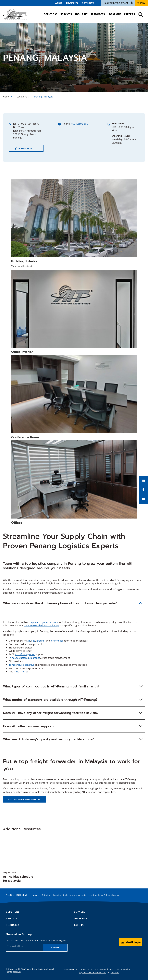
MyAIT (142, 3)
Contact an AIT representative (24, 799)
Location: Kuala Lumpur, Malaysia (70, 895)
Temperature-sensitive (22, 665)
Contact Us (88, 3)
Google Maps (23, 148)
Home (6, 97)
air (29, 641)
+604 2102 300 (79, 124)
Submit (55, 948)
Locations (22, 97)
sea (33, 641)
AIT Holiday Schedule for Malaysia (18, 879)
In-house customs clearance (24, 658)
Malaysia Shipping (42, 895)
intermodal (57, 641)
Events (58, 3)
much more (20, 672)
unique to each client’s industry (41, 625)
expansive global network (44, 622)
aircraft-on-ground (25, 654)
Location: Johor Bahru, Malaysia (104, 895)
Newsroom (72, 3)
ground (40, 641)
